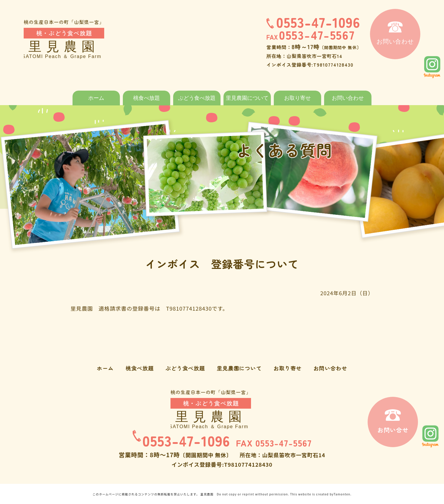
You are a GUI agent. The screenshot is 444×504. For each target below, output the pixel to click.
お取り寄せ (297, 98)
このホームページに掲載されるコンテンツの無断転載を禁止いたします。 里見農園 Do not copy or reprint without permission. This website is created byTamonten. (222, 494)
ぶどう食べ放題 (197, 98)
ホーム (96, 98)
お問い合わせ (348, 98)
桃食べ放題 (147, 98)
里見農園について (247, 98)
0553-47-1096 (313, 22)
